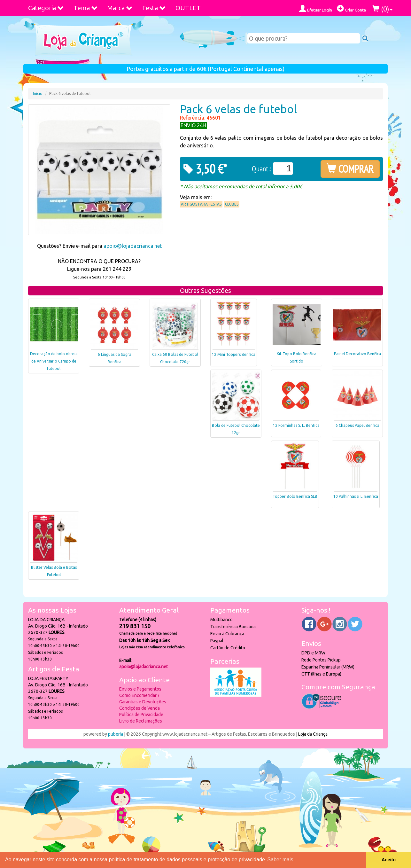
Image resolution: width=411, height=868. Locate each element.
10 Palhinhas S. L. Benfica (356, 496)
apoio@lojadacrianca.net (133, 246)
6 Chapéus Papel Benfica (357, 425)
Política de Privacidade (141, 715)
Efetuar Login (316, 8)
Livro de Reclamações (141, 721)
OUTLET (188, 8)
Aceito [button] (389, 860)
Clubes (232, 204)
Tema (86, 8)
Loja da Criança (313, 734)
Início (38, 94)
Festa (154, 8)
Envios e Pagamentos (140, 689)
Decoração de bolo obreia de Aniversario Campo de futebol (54, 361)
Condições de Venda (140, 708)
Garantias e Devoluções (143, 702)
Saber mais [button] (280, 860)
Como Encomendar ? (139, 695)
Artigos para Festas (201, 204)
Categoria (46, 8)
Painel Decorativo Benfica (357, 354)
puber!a (116, 734)
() (382, 9)
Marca (120, 8)
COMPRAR (350, 169)
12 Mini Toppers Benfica (234, 354)
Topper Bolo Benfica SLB (295, 496)
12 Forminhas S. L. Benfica (296, 425)
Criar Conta (351, 8)
